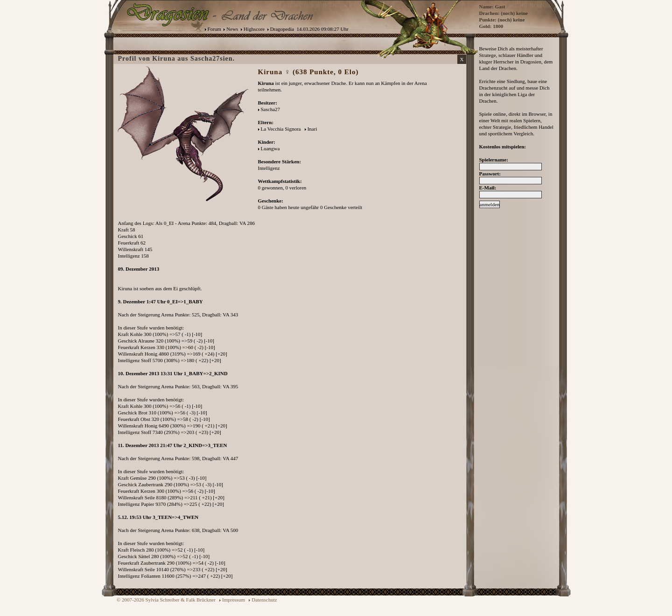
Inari (312, 129)
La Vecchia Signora (281, 129)
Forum (214, 29)
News (232, 29)
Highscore (254, 29)
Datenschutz (264, 600)
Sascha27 (271, 109)
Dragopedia (282, 29)
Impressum (234, 600)
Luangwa (270, 148)
